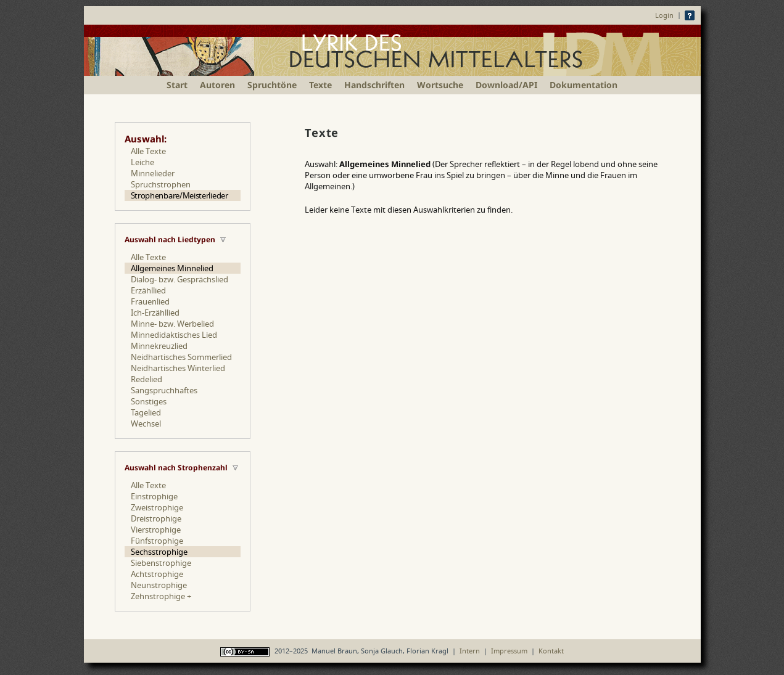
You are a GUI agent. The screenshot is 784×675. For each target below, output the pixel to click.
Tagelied (146, 412)
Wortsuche (440, 85)
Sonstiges (149, 401)
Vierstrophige (156, 530)
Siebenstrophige (161, 563)
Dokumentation (584, 85)
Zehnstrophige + (161, 596)
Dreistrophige (156, 518)
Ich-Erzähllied (155, 313)
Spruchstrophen (161, 184)
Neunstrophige (159, 585)
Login (664, 15)
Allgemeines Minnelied (172, 268)
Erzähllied (148, 290)
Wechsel (146, 423)
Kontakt (551, 651)
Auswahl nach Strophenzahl (176, 468)
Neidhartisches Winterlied (178, 368)
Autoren (217, 85)
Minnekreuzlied (159, 346)
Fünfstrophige (157, 541)
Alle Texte (148, 151)
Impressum (509, 651)
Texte (320, 85)
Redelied (146, 379)
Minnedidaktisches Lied (174, 335)
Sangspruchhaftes (164, 390)
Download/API (506, 85)
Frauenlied (150, 301)
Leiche (142, 162)
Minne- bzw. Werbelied (172, 324)
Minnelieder (153, 173)
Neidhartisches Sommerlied (181, 357)
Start (177, 85)
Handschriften (374, 85)
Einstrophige (154, 496)
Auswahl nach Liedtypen (170, 239)
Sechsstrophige (159, 552)
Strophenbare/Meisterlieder (179, 195)
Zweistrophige (157, 507)
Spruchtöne (272, 85)
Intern (470, 651)
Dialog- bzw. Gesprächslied (179, 279)
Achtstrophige (157, 574)
